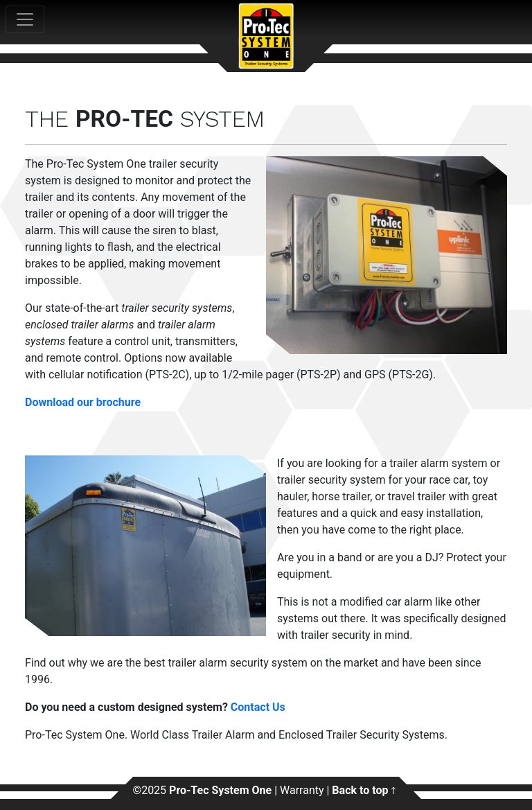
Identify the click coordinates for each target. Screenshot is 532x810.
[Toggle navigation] (25, 19)
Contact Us (258, 707)
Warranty (302, 790)
